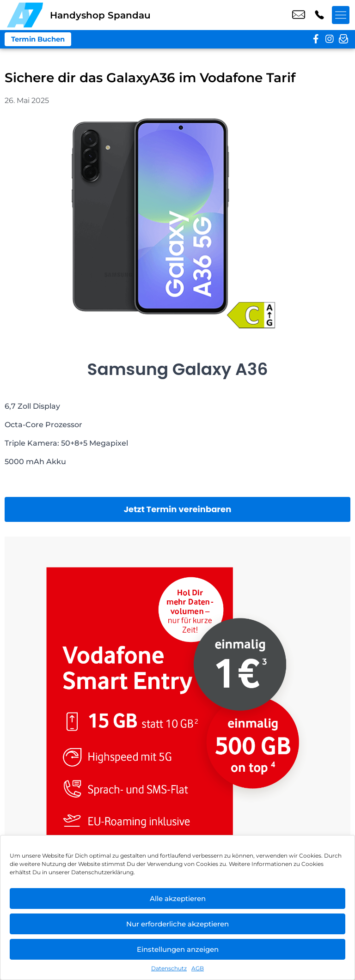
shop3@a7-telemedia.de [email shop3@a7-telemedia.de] (299, 15)
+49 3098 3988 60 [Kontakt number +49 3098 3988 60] (319, 15)
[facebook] (316, 39)
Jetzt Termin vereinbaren (178, 509)
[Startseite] (25, 15)
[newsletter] (343, 39)
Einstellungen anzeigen (178, 949)
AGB (198, 968)
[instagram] (330, 39)
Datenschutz (169, 968)
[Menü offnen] (341, 15)
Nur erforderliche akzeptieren (177, 924)
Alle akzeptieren (178, 898)
